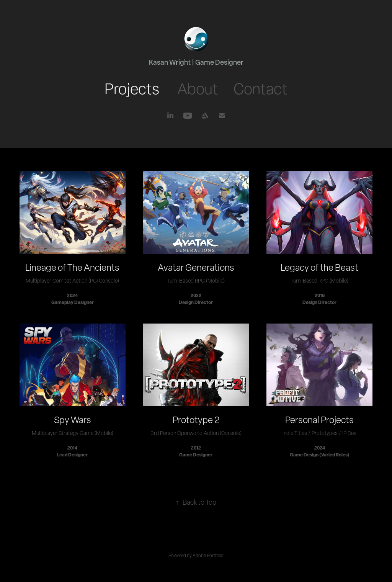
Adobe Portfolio (208, 555)
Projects (132, 89)
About (198, 89)
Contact (261, 89)
